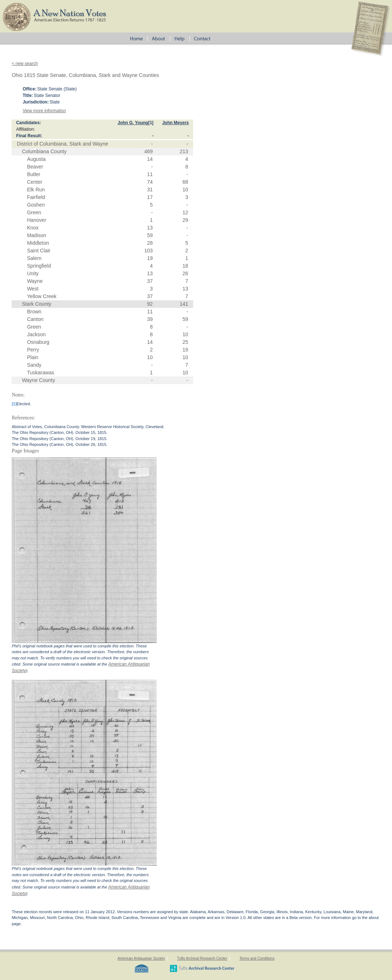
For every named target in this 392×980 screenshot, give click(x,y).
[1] (151, 123)
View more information (44, 111)
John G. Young (133, 123)
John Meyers (175, 123)
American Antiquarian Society (141, 958)
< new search (25, 64)
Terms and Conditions (257, 958)
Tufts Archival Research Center (202, 958)
